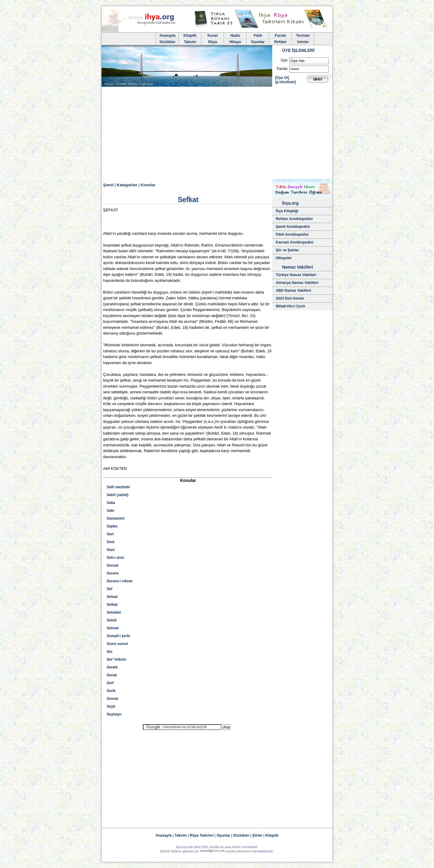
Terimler (303, 36)
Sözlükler (167, 42)
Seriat (112, 675)
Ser (110, 652)
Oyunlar (258, 42)
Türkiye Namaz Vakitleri (296, 275)
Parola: (282, 69)
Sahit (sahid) (118, 495)
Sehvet (113, 628)
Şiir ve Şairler (287, 250)
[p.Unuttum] (285, 82)
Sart (110, 534)
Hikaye (235, 42)
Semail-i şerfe (118, 636)
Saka (111, 503)
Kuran (213, 36)
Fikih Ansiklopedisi (292, 234)
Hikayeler (284, 258)
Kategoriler (127, 185)
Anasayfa (167, 36)
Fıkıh (258, 36)
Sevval (112, 699)
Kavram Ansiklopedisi (295, 242)
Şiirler (257, 835)
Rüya (213, 42)
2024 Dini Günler (290, 298)
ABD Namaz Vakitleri (293, 291)
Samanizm (116, 518)
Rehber (280, 42)
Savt (110, 542)
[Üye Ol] (282, 78)
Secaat (113, 565)
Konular (148, 185)
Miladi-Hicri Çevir (291, 306)
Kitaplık (272, 835)
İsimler (303, 42)
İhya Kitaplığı (287, 211)
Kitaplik (190, 36)
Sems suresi (117, 644)
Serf (110, 683)
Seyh (111, 706)
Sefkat (112, 605)
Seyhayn (114, 714)
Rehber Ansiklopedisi (294, 219)
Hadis (235, 36)
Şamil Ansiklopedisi (293, 227)
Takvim (190, 42)
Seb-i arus (115, 558)
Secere (113, 573)
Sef (110, 589)
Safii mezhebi (118, 487)
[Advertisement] (217, 134)
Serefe (112, 667)
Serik (111, 691)
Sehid (112, 620)
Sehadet (114, 612)
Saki (110, 511)
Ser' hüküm (116, 659)
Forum (280, 36)
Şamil (108, 185)
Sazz (111, 550)
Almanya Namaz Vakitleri (297, 283)
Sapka (112, 526)
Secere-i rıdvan (120, 581)
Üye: (284, 60)
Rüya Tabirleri (202, 835)
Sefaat (112, 597)
